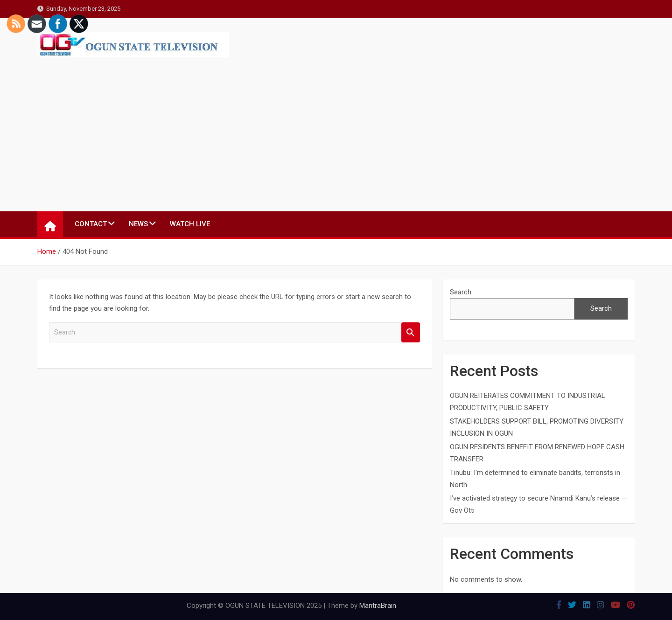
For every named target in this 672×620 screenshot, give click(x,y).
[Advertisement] (133, 127)
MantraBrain (378, 606)
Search (411, 332)
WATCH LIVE (190, 224)
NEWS (138, 224)
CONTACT (91, 224)
